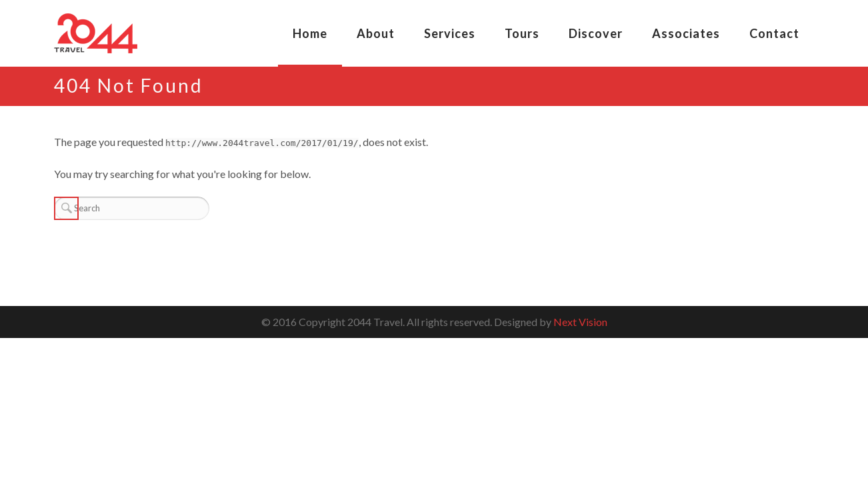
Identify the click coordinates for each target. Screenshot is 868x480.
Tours (522, 33)
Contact (774, 33)
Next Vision (580, 322)
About (376, 33)
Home (310, 33)
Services (450, 33)
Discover (596, 33)
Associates (686, 33)
